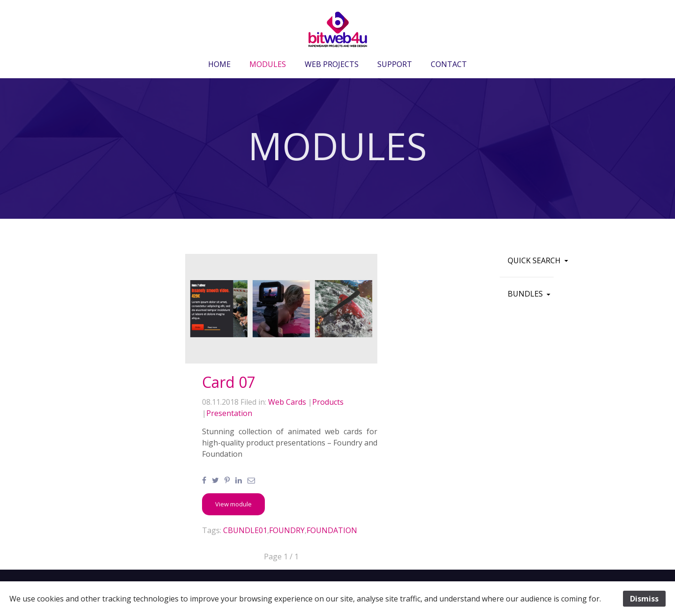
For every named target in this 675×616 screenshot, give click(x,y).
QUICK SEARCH (535, 260)
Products (328, 402)
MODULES (268, 64)
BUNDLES (526, 294)
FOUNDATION (332, 530)
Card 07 (229, 382)
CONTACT (449, 64)
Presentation (229, 413)
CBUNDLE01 (245, 530)
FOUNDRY (287, 530)
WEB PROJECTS (332, 64)
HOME (219, 64)
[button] (233, 504)
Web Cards (287, 402)
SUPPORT (395, 64)
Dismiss (644, 599)
